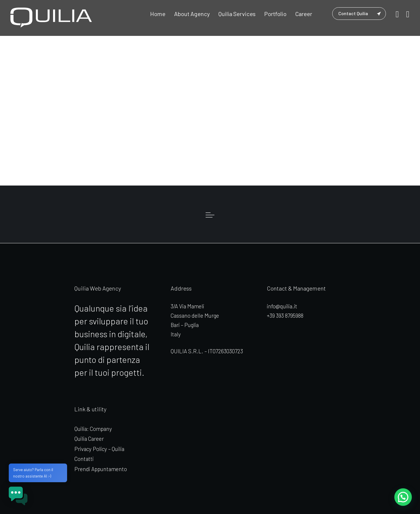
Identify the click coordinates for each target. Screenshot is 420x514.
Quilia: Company (93, 429)
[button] (403, 497)
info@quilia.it (282, 306)
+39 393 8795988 (285, 315)
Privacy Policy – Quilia (99, 449)
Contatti (84, 459)
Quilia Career (89, 439)
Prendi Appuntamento (101, 469)
